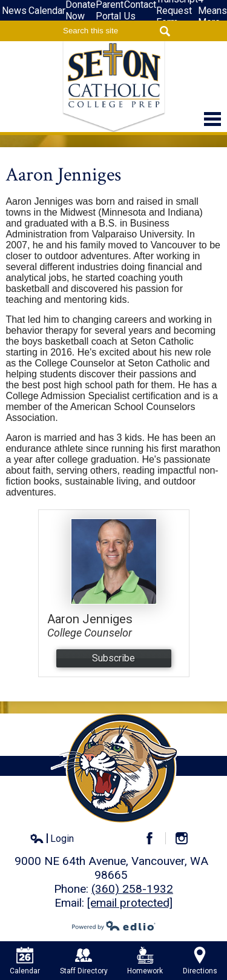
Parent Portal (110, 10)
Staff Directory (84, 961)
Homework (145, 961)
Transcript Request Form (177, 10)
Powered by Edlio (114, 925)
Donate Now (81, 10)
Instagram (186, 838)
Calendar (47, 11)
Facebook (155, 838)
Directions (200, 961)
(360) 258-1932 (132, 889)
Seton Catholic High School (114, 87)
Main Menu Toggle (212, 119)
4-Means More (212, 10)
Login (52, 839)
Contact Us (140, 10)
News (14, 11)
